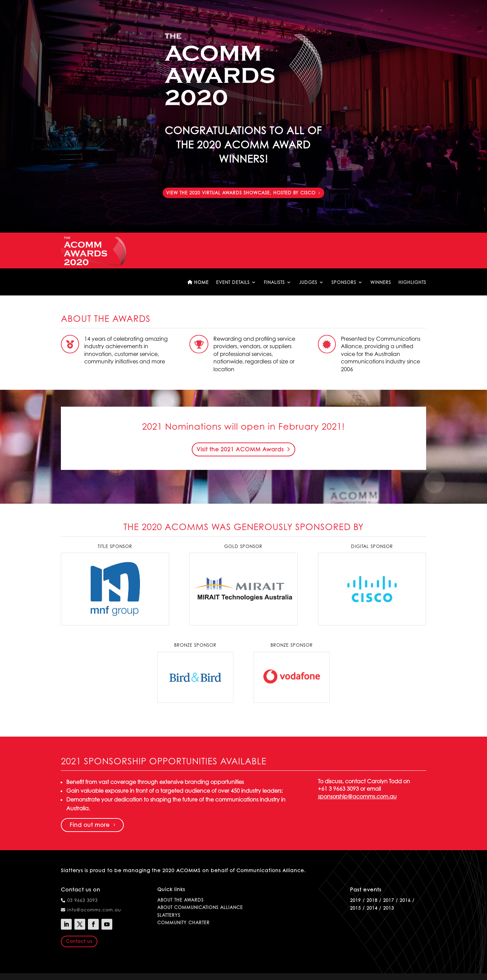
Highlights (412, 282)
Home (198, 282)
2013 (389, 908)
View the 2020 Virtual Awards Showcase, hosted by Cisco (241, 193)
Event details (233, 282)
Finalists (274, 282)
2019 (355, 900)
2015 (355, 908)
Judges (308, 282)
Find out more (90, 825)
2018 (372, 900)
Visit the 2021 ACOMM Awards (240, 449)
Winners (381, 282)
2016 (405, 900)
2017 (389, 900)
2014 (372, 908)
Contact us (79, 941)
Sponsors (344, 282)
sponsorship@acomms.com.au (357, 796)
